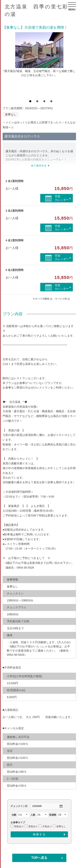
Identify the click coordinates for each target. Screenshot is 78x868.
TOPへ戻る (39, 858)
